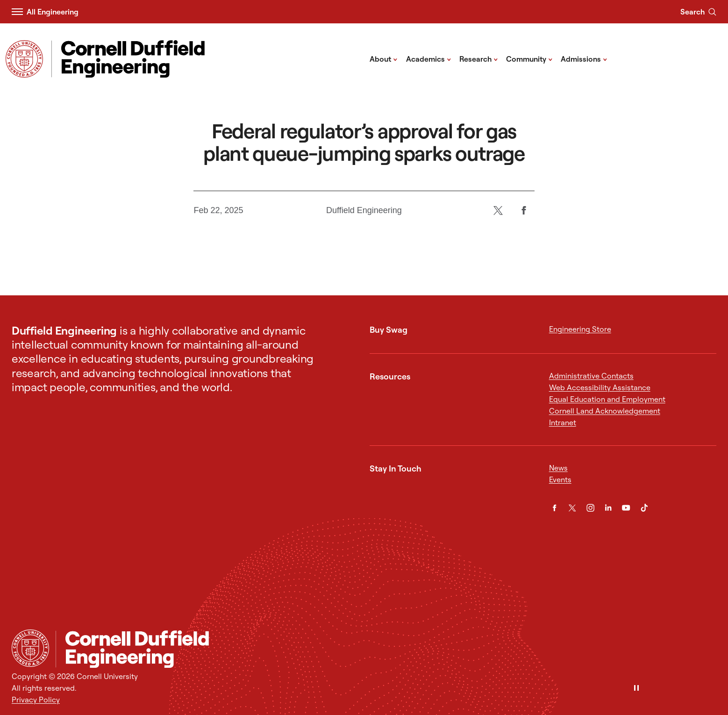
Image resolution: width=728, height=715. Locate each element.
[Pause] (636, 689)
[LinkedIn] (608, 508)
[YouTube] (626, 508)
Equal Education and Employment (607, 399)
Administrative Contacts (591, 376)
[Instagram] (590, 508)
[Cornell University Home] (30, 648)
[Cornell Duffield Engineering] (386, 649)
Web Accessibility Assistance (600, 387)
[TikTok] (644, 508)
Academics (429, 58)
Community (529, 58)
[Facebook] (524, 211)
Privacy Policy (36, 700)
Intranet (563, 422)
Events (560, 479)
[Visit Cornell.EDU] (24, 59)
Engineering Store (580, 329)
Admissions (584, 58)
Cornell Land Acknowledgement (605, 411)
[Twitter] (498, 211)
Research (479, 58)
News (558, 468)
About (384, 58)
